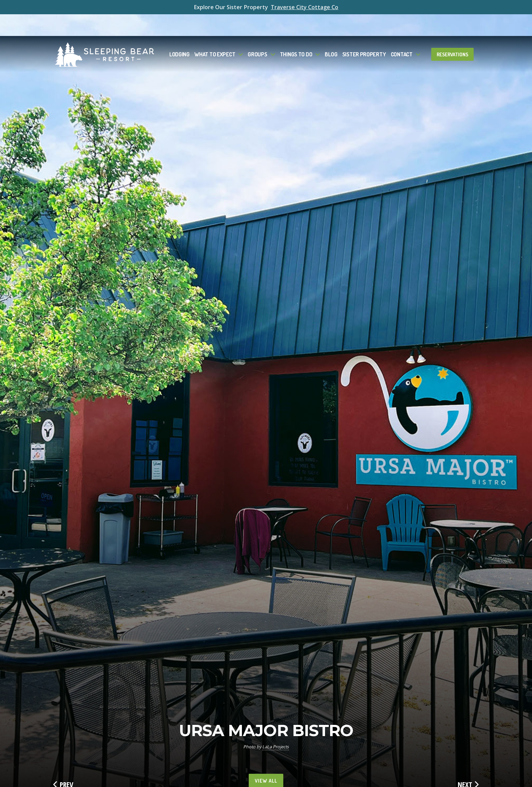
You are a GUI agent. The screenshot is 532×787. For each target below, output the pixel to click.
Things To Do (296, 32)
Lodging (179, 32)
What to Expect (215, 32)
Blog (331, 32)
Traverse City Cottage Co (305, 7)
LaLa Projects (275, 747)
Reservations (452, 33)
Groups (257, 32)
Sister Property (364, 32)
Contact (402, 32)
